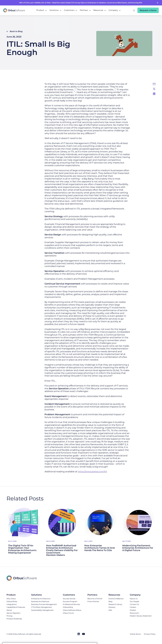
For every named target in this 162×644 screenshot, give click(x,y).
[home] (14, 10)
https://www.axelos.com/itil (92, 472)
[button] (42, 10)
